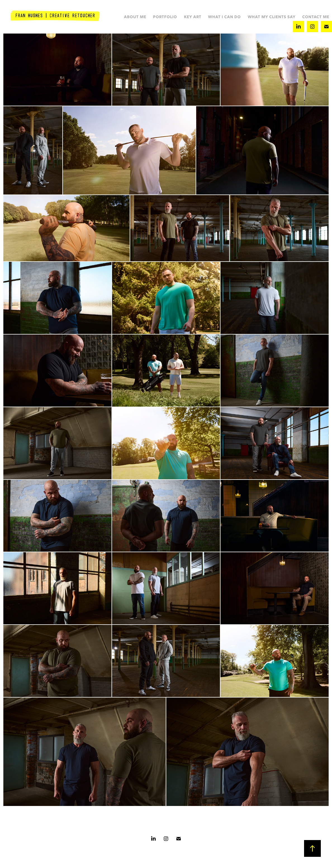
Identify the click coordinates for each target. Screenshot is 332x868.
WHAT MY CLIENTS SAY (271, 17)
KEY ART (193, 17)
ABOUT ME (135, 17)
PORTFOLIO (165, 17)
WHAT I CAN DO (224, 17)
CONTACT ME (316, 17)
